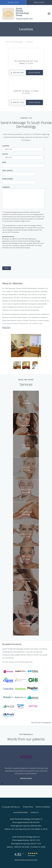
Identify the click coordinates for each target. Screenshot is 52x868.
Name (4, 162)
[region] (26, 765)
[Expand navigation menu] (49, 14)
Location (6, 146)
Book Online (34, 72)
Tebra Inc (17, 807)
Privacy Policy (28, 807)
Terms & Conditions (43, 807)
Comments (6, 187)
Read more (6, 327)
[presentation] (19, 258)
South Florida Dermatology (14, 42)
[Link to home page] (23, 14)
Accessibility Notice (21, 812)
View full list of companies (41, 722)
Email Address (8, 171)
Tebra (36, 860)
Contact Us (29, 42)
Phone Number (8, 179)
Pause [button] (2, 783)
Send (7, 268)
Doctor (5, 154)
